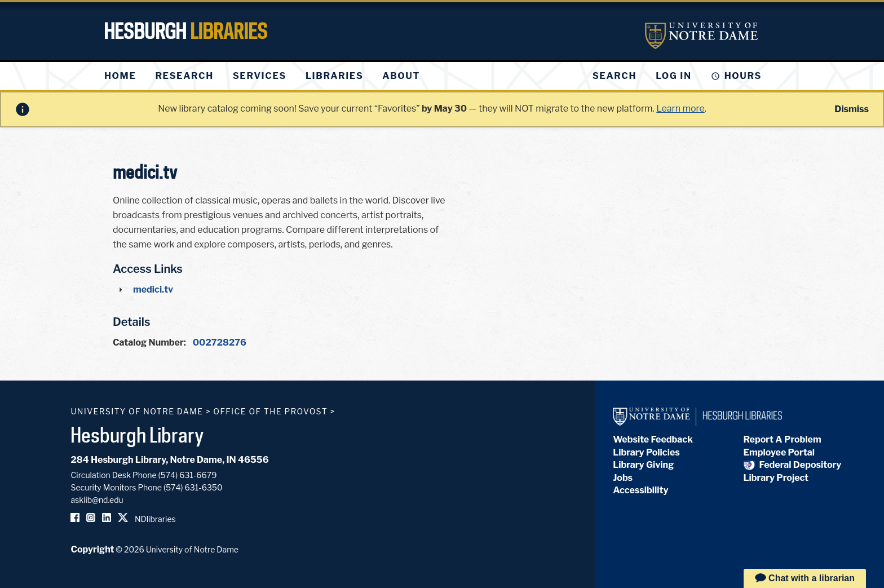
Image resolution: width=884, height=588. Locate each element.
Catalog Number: (149, 342)
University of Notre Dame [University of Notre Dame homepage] (137, 411)
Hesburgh (185, 31)
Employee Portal (779, 452)
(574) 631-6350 (193, 487)
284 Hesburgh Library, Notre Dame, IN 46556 (169, 460)
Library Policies (646, 452)
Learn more (680, 109)
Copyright (92, 549)
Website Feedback (653, 439)
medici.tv (153, 289)
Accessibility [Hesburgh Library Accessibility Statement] (640, 490)
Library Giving (643, 465)
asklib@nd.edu (97, 500)
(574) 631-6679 (188, 475)
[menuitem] (120, 76)
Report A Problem (783, 439)
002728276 (220, 342)
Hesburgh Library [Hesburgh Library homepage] (137, 435)
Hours (743, 76)
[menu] (271, 76)
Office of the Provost (270, 411)
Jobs (623, 478)
